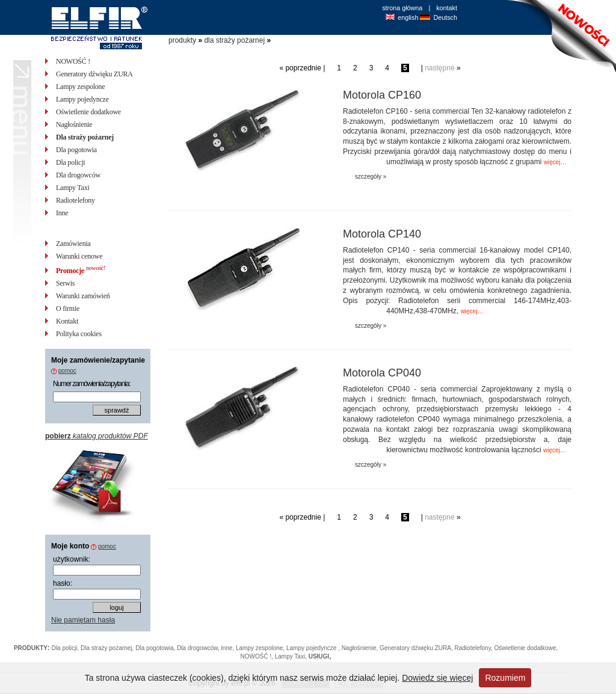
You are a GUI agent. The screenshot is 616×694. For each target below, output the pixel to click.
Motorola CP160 (382, 95)
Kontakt (67, 321)
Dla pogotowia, (156, 648)
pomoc (67, 371)
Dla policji (70, 162)
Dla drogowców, (199, 648)
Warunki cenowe (79, 256)
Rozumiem (505, 678)
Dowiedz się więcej (437, 678)
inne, (229, 648)
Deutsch (445, 17)
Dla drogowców (78, 175)
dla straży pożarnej (234, 40)
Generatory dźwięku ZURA (94, 74)
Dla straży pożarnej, (108, 648)
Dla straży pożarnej (85, 137)
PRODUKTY (31, 648)
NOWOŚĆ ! (73, 61)
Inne (62, 213)
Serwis (65, 283)
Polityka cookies (79, 334)
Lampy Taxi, (292, 656)
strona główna (402, 8)
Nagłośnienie (74, 124)
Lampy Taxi (73, 188)
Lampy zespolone (80, 87)
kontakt (447, 8)
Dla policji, (66, 648)
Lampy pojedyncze (82, 99)
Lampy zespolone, (261, 648)
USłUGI (319, 656)
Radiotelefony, (475, 648)
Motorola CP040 (382, 373)
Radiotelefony (75, 200)
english (408, 17)
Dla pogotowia (76, 150)
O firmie (68, 309)
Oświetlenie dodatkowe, (526, 648)
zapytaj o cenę (521, 187)
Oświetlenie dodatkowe (88, 112)
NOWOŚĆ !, (258, 656)
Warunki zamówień (83, 296)
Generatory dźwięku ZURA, (417, 648)
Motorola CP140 (382, 234)
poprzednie (303, 68)
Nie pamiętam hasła (83, 620)
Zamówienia (73, 244)
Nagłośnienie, (361, 648)
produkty (182, 40)
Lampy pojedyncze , (314, 648)
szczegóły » (371, 177)
